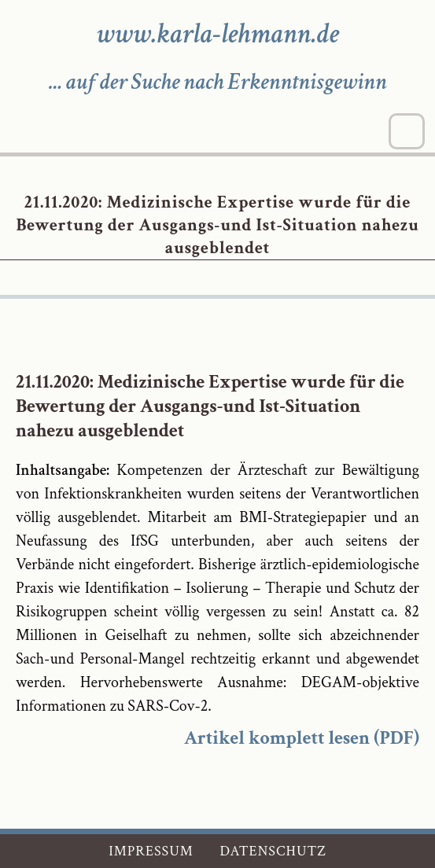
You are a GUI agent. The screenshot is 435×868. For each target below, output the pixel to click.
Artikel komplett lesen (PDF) (302, 738)
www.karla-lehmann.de (217, 34)
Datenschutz (273, 851)
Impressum (151, 851)
